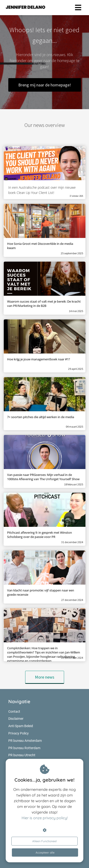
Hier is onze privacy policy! (45, 818)
